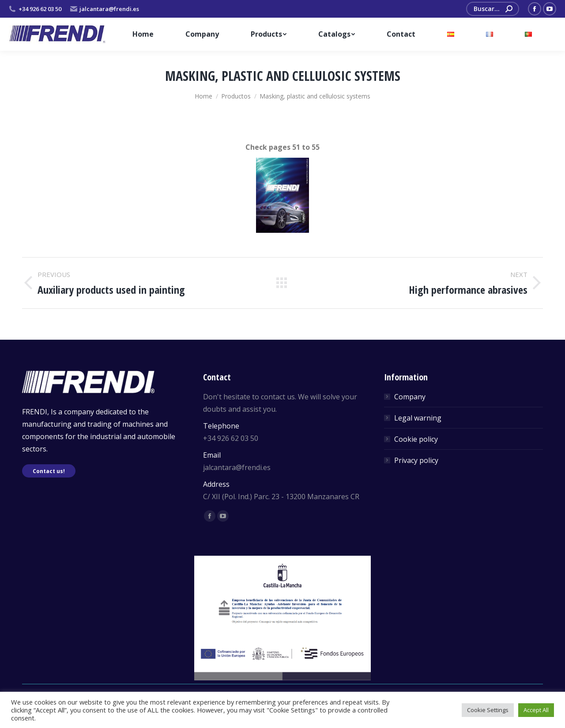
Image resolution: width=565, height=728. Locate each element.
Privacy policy (416, 460)
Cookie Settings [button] (488, 710)
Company (410, 397)
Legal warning (418, 418)
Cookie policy (416, 439)
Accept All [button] (536, 710)
